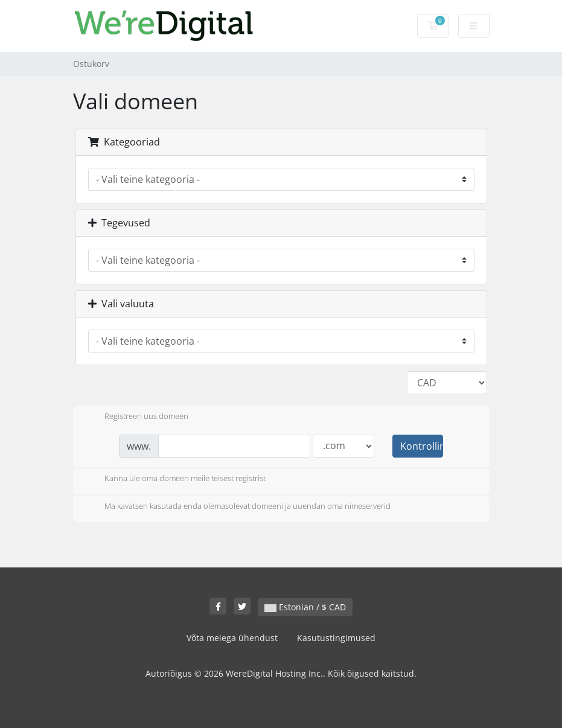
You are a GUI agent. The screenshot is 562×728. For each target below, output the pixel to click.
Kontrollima (421, 446)
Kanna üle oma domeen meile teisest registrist (175, 479)
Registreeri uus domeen (137, 417)
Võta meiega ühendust (232, 638)
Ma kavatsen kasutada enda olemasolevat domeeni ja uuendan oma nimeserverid (238, 507)
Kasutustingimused (336, 638)
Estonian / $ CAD (305, 607)
